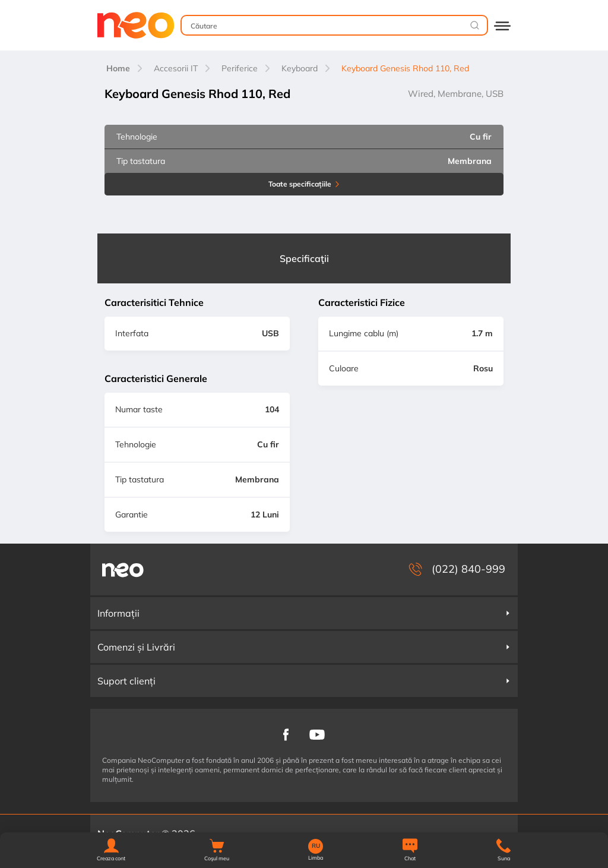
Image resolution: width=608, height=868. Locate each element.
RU (316, 846)
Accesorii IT (176, 68)
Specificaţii (304, 258)
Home (118, 68)
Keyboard (300, 68)
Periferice (240, 68)
